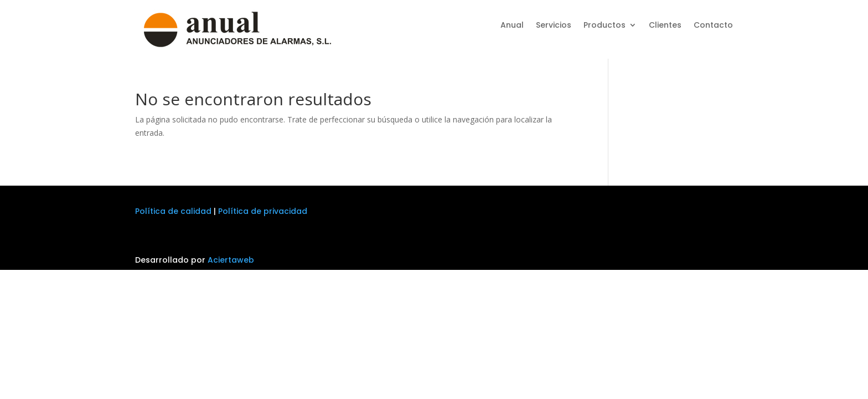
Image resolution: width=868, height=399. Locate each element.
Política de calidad (173, 211)
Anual (512, 26)
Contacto (713, 26)
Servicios (554, 26)
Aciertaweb (231, 260)
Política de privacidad (263, 211)
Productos (604, 26)
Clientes (665, 26)
